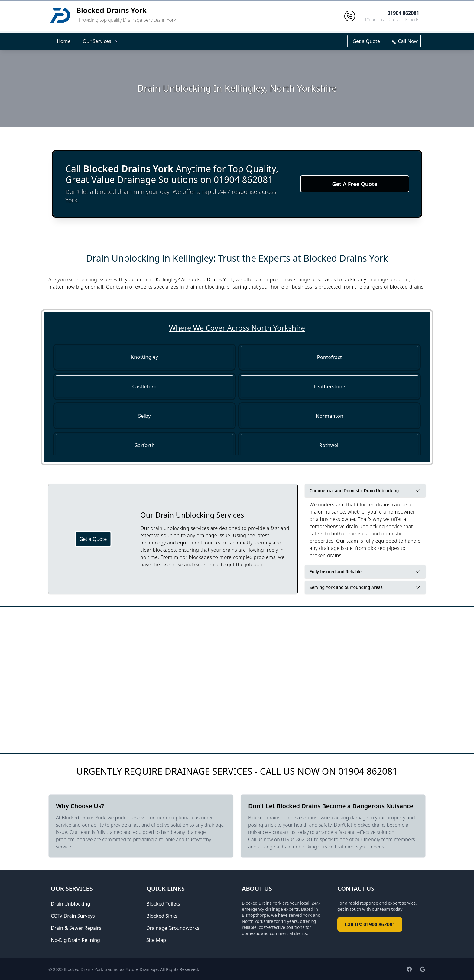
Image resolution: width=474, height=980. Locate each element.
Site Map (156, 940)
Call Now (405, 41)
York (101, 818)
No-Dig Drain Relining (75, 940)
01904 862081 (368, 771)
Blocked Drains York (111, 10)
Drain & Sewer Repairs (76, 928)
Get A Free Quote (355, 184)
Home (64, 41)
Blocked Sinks (162, 916)
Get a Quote (367, 41)
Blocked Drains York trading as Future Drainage (111, 969)
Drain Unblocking (70, 904)
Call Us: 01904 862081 (370, 924)
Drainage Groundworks (173, 928)
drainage (214, 825)
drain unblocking (299, 847)
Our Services (101, 41)
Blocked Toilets (163, 904)
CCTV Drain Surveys (73, 916)
